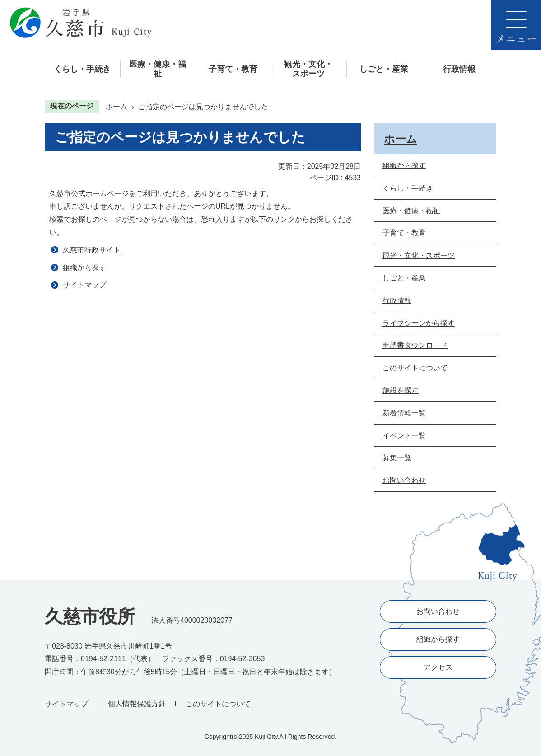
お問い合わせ (438, 611)
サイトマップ (84, 285)
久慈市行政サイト (92, 250)
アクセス (438, 667)
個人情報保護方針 (137, 704)
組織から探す (84, 268)
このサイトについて (218, 704)
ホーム (117, 107)
